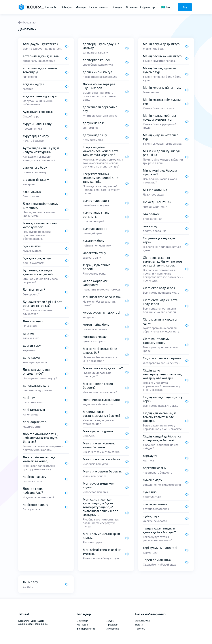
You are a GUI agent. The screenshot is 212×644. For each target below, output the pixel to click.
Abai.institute (143, 621)
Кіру (185, 7)
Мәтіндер (82, 625)
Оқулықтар (112, 629)
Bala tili (139, 625)
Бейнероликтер (86, 629)
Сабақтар (82, 621)
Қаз (166, 7)
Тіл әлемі (141, 629)
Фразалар (27, 22)
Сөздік (110, 621)
